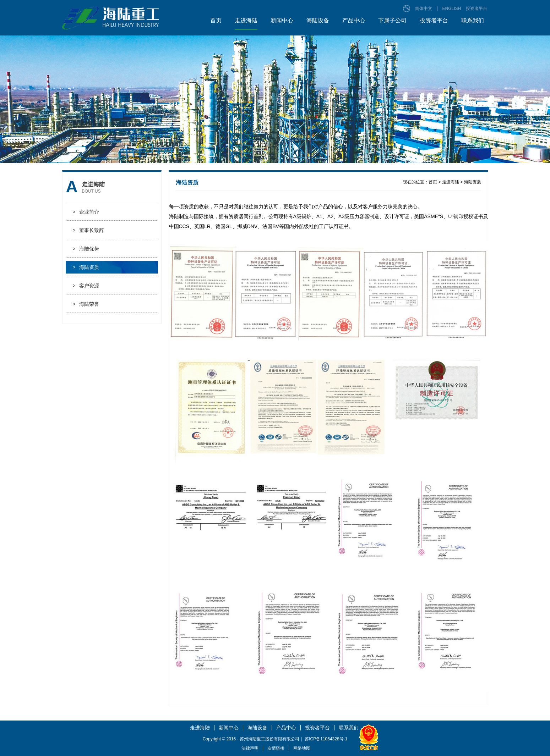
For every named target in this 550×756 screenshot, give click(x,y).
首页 (216, 20)
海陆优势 (86, 249)
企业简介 (86, 212)
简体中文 (424, 9)
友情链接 (276, 748)
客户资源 (86, 286)
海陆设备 (318, 20)
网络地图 (302, 748)
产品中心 (354, 20)
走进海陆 (246, 20)
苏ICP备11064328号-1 (326, 739)
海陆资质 (86, 267)
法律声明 (250, 748)
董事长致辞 (88, 230)
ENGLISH (452, 9)
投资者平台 (477, 9)
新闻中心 (282, 20)
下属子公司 (392, 20)
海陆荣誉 (86, 304)
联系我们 (473, 20)
